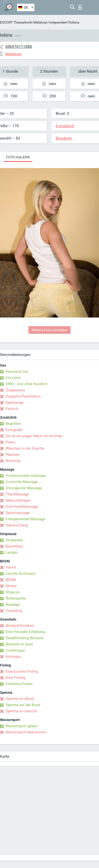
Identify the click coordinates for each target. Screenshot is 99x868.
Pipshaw (13, 455)
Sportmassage (18, 513)
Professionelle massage (26, 476)
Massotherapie (18, 500)
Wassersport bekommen (26, 732)
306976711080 (19, 46)
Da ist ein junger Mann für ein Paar (34, 436)
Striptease (14, 540)
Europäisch (65, 126)
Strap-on (13, 592)
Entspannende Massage (25, 519)
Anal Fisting (15, 678)
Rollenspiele (16, 598)
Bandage (13, 605)
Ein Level (13, 378)
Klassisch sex (17, 372)
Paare (10, 442)
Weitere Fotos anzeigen (49, 330)
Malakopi (40, 22)
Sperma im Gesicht (21, 711)
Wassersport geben (22, 726)
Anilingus (13, 657)
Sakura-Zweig (17, 525)
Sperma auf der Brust (23, 705)
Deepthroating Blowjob (25, 638)
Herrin (11, 567)
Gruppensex (15, 390)
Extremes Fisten (19, 684)
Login (80, 7)
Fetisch (12, 409)
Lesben (12, 552)
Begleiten (13, 424)
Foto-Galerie (18, 157)
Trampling (14, 611)
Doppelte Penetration (23, 396)
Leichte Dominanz (21, 574)
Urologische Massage (24, 488)
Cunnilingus (15, 650)
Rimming (13, 461)
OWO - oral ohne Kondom (26, 384)
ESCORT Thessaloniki (16, 22)
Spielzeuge (15, 403)
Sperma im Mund (20, 699)
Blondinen (64, 138)
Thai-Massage (17, 494)
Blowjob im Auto (19, 644)
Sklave (11, 586)
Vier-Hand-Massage (22, 507)
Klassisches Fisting (22, 671)
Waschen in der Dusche (25, 448)
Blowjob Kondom (20, 626)
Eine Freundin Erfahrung (25, 632)
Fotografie (14, 430)
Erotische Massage (22, 482)
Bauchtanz (14, 546)
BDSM (11, 580)
